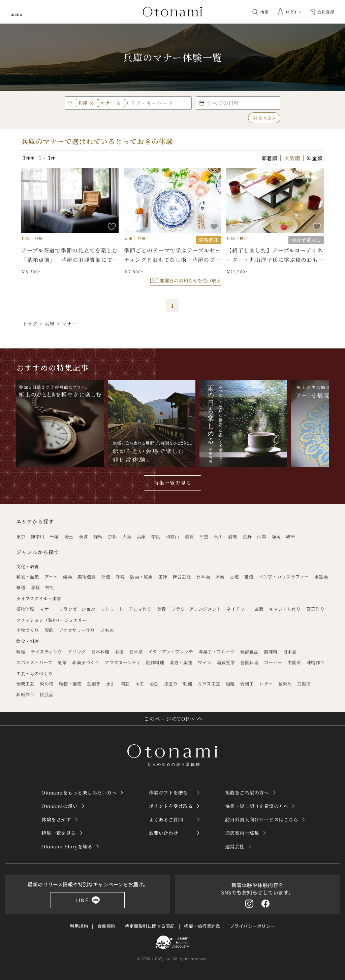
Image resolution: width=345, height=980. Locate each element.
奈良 (156, 536)
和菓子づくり (86, 662)
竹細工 (247, 684)
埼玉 (69, 536)
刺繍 (187, 684)
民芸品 (47, 694)
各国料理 (249, 662)
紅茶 (62, 662)
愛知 (233, 536)
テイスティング (46, 652)
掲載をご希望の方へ (247, 792)
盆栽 (259, 609)
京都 (112, 536)
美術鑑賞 (87, 577)
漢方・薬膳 (181, 662)
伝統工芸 (25, 684)
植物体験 (25, 609)
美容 (162, 609)
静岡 (276, 536)
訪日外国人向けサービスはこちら (262, 819)
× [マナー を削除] (119, 103)
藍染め (285, 684)
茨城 (83, 536)
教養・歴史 (28, 577)
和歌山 (173, 536)
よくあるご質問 (166, 819)
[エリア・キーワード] (157, 103)
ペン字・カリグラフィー (284, 577)
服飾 (49, 630)
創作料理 (155, 662)
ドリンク (77, 652)
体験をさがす (56, 819)
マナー (47, 609)
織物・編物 (70, 684)
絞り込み (264, 118)
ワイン (205, 662)
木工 (140, 684)
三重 (204, 536)
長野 (247, 536)
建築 (68, 577)
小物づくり (28, 630)
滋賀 (189, 536)
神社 (50, 587)
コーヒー (273, 662)
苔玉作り (315, 609)
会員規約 (106, 926)
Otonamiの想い (59, 806)
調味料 (271, 652)
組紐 (230, 684)
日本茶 (136, 652)
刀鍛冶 (304, 684)
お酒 (119, 652)
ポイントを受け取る (171, 806)
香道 (234, 577)
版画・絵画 (142, 577)
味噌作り (316, 662)
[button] (238, 103)
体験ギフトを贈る (168, 792)
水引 (111, 684)
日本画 (203, 577)
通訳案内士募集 (242, 833)
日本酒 (290, 652)
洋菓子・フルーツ (217, 652)
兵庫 (141, 536)
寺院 (120, 577)
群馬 (98, 536)
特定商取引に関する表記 (150, 926)
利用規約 (79, 926)
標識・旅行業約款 (202, 926)
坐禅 (163, 577)
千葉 (54, 536)
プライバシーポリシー (253, 926)
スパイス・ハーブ (34, 662)
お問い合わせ (164, 833)
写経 (35, 587)
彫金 (154, 684)
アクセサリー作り (77, 630)
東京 (21, 536)
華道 (21, 587)
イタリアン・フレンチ (171, 652)
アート (51, 577)
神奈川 (38, 536)
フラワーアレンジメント (196, 609)
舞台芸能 (182, 577)
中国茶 (294, 662)
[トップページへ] (173, 12)
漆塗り (171, 684)
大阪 (127, 536)
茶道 (106, 577)
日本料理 (100, 652)
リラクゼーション (77, 609)
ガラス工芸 (209, 684)
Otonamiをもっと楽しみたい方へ (79, 792)
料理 (21, 652)
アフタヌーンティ (123, 662)
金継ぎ (94, 684)
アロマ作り (140, 609)
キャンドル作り (285, 609)
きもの (107, 630)
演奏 (220, 577)
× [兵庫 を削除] (92, 103)
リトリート (112, 609)
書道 (249, 577)
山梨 (262, 536)
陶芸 (125, 684)
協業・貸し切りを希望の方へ (257, 806)
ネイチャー (238, 609)
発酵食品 (249, 652)
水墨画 (321, 577)
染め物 (47, 684)
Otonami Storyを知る (67, 846)
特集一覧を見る (172, 483)
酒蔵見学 (226, 662)
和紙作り (25, 694)
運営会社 (235, 846)
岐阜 (291, 536)
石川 (218, 536)
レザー (266, 684)
